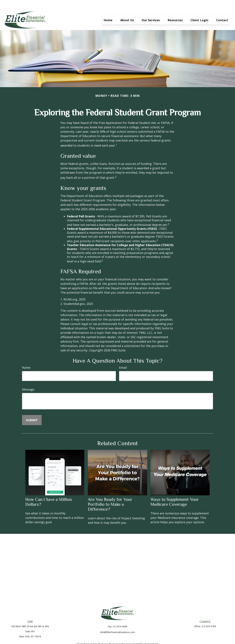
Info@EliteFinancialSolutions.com (117, 622)
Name (26, 358)
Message (28, 380)
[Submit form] (32, 410)
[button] (108, 10)
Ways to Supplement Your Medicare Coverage (175, 492)
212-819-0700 (209, 617)
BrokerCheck (151, 634)
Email (123, 358)
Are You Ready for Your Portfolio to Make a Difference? (110, 495)
